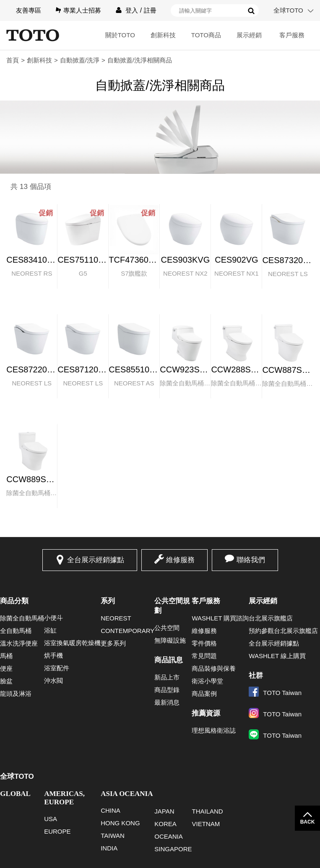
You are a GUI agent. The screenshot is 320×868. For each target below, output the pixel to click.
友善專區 (29, 10)
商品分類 (14, 601)
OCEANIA (169, 836)
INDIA (109, 848)
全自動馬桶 (16, 631)
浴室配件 (57, 668)
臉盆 (6, 681)
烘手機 (53, 655)
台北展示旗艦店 (271, 618)
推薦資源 (206, 713)
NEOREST (116, 618)
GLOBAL (15, 794)
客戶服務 (292, 35)
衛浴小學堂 (207, 681)
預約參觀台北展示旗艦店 (283, 631)
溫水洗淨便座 (19, 643)
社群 (256, 676)
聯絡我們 (251, 560)
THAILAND (207, 811)
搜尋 (251, 11)
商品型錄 (167, 690)
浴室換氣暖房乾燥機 (72, 643)
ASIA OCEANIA (127, 794)
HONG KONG (120, 823)
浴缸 (50, 630)
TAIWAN (113, 836)
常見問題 (204, 656)
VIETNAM (206, 824)
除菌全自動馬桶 (22, 618)
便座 (6, 668)
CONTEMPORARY (127, 631)
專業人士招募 (82, 10)
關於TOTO (120, 35)
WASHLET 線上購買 (277, 656)
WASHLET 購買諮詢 (220, 618)
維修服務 (180, 560)
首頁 (13, 60)
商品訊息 (169, 660)
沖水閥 (53, 681)
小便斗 (53, 618)
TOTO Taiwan (275, 693)
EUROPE (57, 831)
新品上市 (167, 677)
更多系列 (113, 643)
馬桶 (6, 656)
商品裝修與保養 (214, 668)
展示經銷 (249, 35)
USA (51, 819)
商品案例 (204, 694)
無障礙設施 (170, 640)
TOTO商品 (206, 35)
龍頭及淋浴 (16, 694)
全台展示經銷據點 (96, 560)
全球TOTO (288, 10)
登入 (132, 10)
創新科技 (163, 35)
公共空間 (167, 628)
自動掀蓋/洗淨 (80, 60)
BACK (308, 822)
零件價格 (204, 643)
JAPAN (164, 811)
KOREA (165, 824)
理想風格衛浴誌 (214, 730)
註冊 (150, 10)
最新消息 (167, 702)
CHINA (111, 810)
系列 (108, 601)
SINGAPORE (173, 849)
